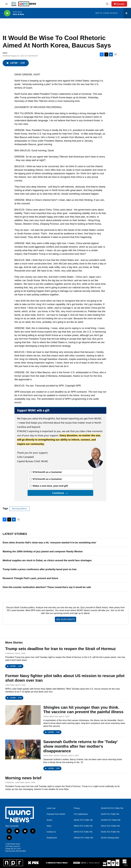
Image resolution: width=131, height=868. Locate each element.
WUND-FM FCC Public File (112, 808)
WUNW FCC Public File (111, 820)
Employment (52, 838)
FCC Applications (81, 814)
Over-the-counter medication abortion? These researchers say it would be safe (47, 587)
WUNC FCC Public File (83, 820)
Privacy (77, 808)
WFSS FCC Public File (83, 832)
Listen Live (51, 808)
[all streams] (127, 13)
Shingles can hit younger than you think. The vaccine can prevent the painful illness (83, 710)
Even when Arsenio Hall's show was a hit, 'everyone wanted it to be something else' (49, 543)
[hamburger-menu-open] (6, 4)
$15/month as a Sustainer (47, 479)
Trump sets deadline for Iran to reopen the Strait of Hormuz (61, 649)
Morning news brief (23, 778)
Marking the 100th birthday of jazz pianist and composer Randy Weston (43, 552)
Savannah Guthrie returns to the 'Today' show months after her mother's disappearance (81, 746)
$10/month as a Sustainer (47, 472)
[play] (7, 13)
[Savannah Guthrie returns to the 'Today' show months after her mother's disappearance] (23, 749)
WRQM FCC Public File (83, 838)
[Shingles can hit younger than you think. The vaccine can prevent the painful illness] (23, 715)
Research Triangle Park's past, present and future (30, 578)
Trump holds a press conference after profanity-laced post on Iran (40, 569)
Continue (60, 493)
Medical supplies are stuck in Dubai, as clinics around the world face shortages (47, 560)
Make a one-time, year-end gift (50, 486)
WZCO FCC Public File (110, 826)
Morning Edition (19, 509)
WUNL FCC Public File (110, 832)
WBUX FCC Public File (83, 826)
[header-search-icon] (107, 4)
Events (49, 820)
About (49, 826)
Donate (120, 4)
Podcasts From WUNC (56, 814)
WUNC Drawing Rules (110, 838)
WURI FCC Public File (110, 814)
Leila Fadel (10, 685)
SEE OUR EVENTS (65, 619)
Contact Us (51, 832)
